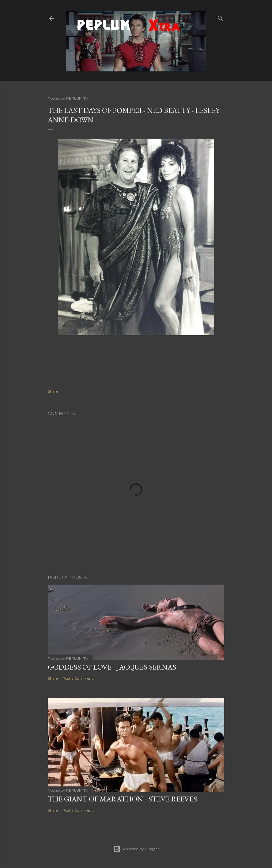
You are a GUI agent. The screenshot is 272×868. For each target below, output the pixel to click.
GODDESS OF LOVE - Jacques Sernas (112, 667)
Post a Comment (78, 678)
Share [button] (53, 391)
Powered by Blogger (136, 849)
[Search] (221, 17)
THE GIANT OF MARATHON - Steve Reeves (122, 799)
